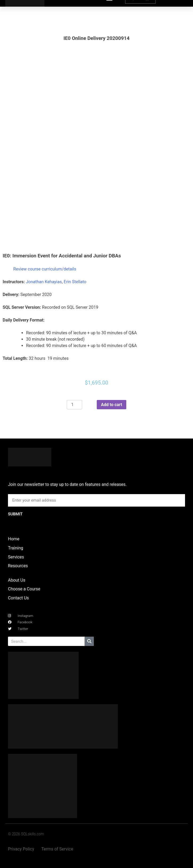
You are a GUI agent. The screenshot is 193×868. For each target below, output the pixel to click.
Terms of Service (57, 849)
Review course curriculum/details (45, 269)
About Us (17, 580)
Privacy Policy (21, 849)
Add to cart (112, 405)
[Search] (89, 641)
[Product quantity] (74, 405)
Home (14, 539)
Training (16, 548)
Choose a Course (24, 589)
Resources (18, 566)
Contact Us (18, 598)
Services (16, 557)
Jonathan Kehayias (44, 282)
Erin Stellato (75, 282)
